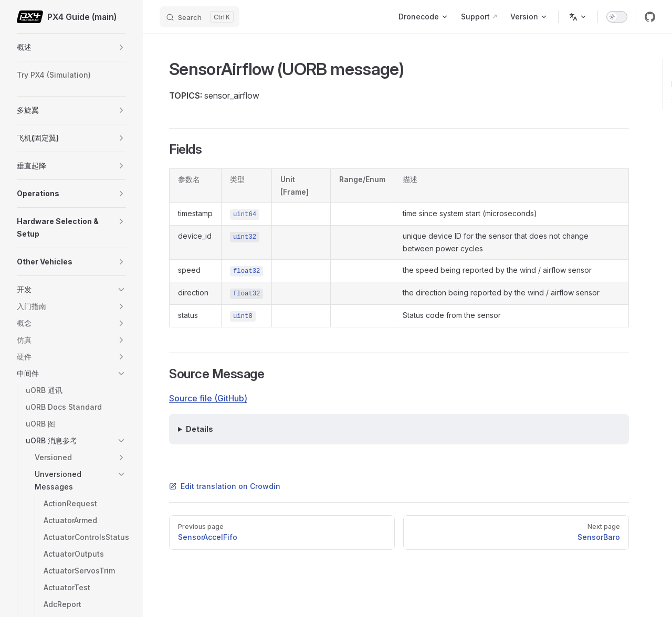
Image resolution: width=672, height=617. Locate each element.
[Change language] (578, 17)
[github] (650, 17)
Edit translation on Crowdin (225, 486)
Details (199, 429)
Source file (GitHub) (208, 398)
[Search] (199, 17)
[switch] (617, 17)
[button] (121, 47)
